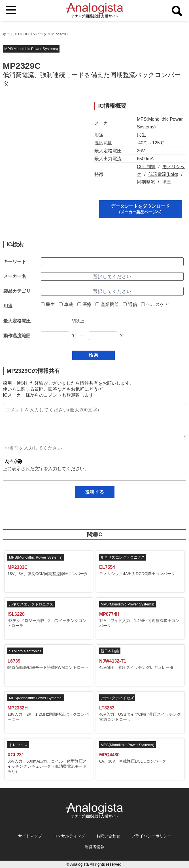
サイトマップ (30, 836)
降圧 (166, 182)
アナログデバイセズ (117, 698)
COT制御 (146, 167)
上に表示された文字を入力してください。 (46, 469)
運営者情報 (95, 847)
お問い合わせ (108, 836)
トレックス (18, 745)
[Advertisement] (44, 138)
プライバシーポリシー (151, 836)
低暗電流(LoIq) (163, 174)
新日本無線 (110, 651)
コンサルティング (69, 836)
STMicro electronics (25, 651)
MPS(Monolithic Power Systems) (31, 49)
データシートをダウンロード (140, 209)
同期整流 (146, 182)
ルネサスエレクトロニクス (123, 557)
